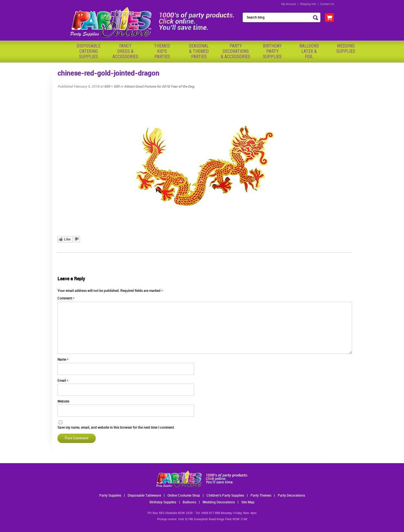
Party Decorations (291, 496)
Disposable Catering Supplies (89, 51)
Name (63, 360)
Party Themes (261, 496)
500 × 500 (112, 87)
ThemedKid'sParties (162, 51)
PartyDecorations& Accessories (236, 51)
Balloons (189, 502)
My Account (289, 4)
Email (63, 381)
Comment (66, 298)
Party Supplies (110, 496)
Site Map (248, 502)
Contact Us (327, 4)
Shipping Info (308, 4)
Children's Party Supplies (225, 496)
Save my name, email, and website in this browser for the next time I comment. (116, 428)
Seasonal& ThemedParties (199, 51)
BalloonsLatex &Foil (309, 51)
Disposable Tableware (144, 496)
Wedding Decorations (219, 502)
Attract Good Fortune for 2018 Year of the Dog (159, 87)
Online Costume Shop (184, 496)
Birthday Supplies (163, 502)
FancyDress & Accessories (125, 51)
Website (63, 402)
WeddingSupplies (346, 49)
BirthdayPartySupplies (272, 51)
